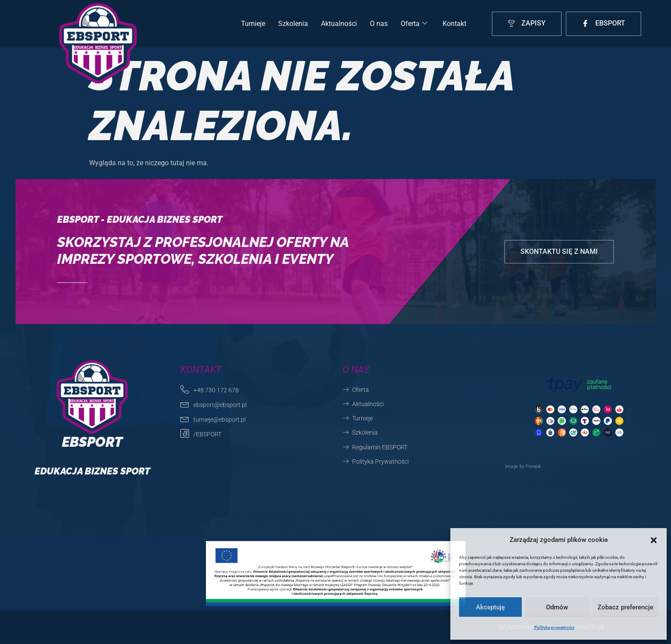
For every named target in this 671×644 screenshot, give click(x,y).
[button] (654, 540)
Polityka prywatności (554, 627)
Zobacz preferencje (625, 607)
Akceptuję (490, 607)
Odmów (557, 607)
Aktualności (339, 24)
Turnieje (253, 24)
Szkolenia (293, 24)
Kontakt (454, 24)
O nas (379, 24)
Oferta (414, 24)
